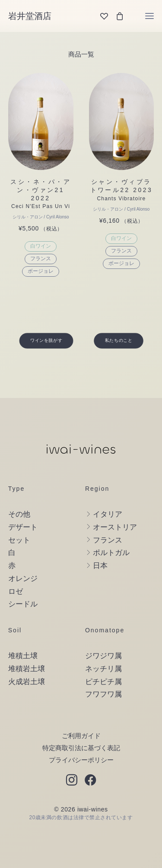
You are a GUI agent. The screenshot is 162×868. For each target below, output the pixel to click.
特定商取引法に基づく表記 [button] (81, 748)
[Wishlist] (100, 16)
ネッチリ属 (103, 669)
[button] (150, 16)
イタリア (108, 514)
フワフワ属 (103, 694)
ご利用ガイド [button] (81, 736)
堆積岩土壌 (27, 669)
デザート (23, 527)
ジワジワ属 (103, 656)
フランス (41, 259)
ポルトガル (111, 553)
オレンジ (23, 579)
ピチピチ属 (103, 682)
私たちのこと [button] (119, 341)
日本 (100, 566)
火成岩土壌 (27, 682)
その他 (19, 514)
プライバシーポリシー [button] (81, 760)
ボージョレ (41, 271)
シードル (23, 604)
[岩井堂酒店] (30, 16)
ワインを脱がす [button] (46, 341)
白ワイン (41, 246)
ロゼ (16, 592)
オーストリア (115, 527)
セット (19, 540)
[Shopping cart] (116, 16)
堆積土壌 (23, 656)
